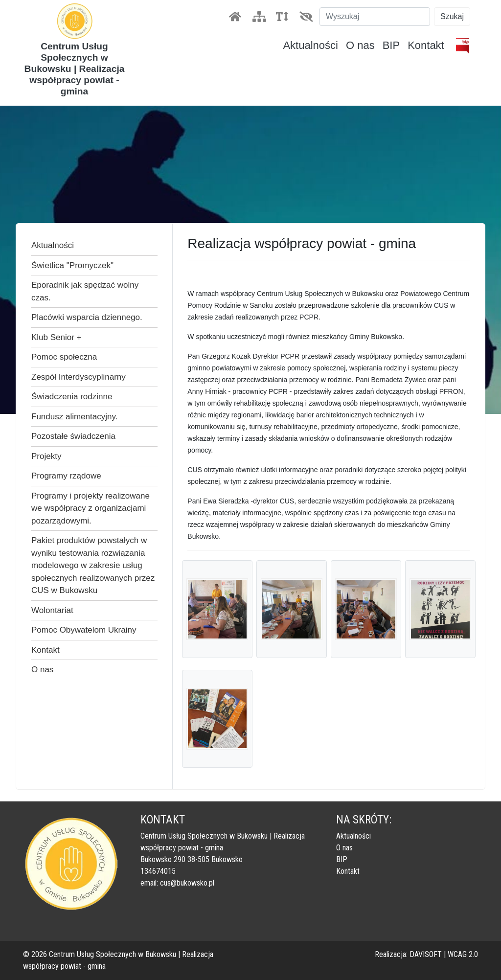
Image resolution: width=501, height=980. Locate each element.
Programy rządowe (66, 476)
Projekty (46, 456)
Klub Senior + (57, 337)
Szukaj (452, 16)
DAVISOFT (426, 954)
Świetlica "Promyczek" (72, 265)
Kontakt (426, 45)
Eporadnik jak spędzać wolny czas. (85, 291)
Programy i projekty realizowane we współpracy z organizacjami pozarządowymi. (91, 508)
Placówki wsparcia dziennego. (87, 317)
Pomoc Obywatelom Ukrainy (84, 630)
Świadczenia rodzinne (72, 397)
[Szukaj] (375, 17)
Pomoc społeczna (64, 357)
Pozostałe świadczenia (73, 436)
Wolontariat (52, 610)
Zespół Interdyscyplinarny (79, 377)
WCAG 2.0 (463, 954)
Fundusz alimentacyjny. (74, 417)
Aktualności (310, 45)
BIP (391, 45)
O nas (360, 45)
